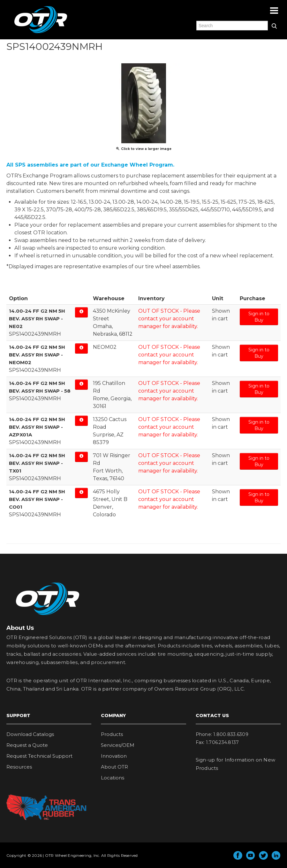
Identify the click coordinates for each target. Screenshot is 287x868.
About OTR (114, 767)
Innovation (114, 756)
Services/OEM (118, 745)
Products (112, 734)
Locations (113, 778)
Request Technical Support (39, 756)
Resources (19, 767)
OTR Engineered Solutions (41, 33)
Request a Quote (27, 745)
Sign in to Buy (259, 317)
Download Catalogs (30, 734)
